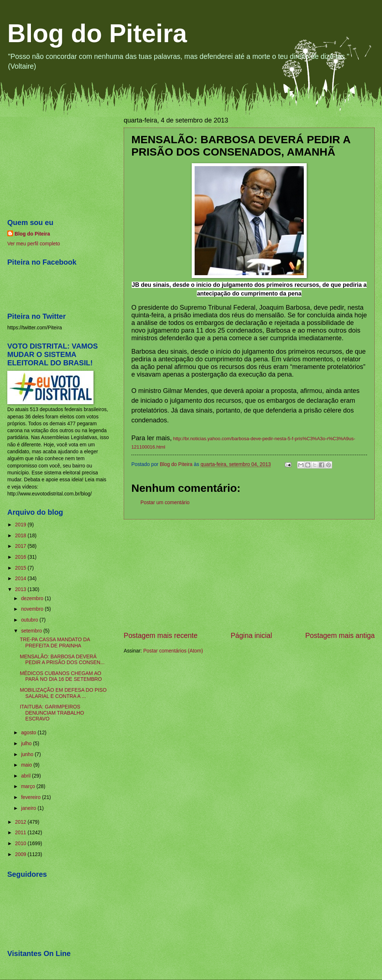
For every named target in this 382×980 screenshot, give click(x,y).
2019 (21, 525)
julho (27, 744)
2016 (21, 557)
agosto (29, 733)
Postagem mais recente (161, 636)
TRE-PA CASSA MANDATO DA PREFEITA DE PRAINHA (55, 643)
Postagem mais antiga (340, 636)
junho (28, 754)
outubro (30, 620)
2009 (21, 854)
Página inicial (251, 636)
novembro (33, 609)
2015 (21, 568)
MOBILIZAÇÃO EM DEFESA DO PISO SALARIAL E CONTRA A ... (63, 693)
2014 (21, 579)
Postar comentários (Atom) (173, 651)
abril (27, 776)
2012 (21, 822)
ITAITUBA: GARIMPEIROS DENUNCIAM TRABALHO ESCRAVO (52, 713)
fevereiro (32, 797)
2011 (21, 833)
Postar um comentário (165, 503)
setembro (32, 631)
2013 (21, 589)
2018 (21, 536)
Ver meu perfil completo (34, 244)
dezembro (33, 599)
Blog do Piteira (97, 33)
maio (27, 765)
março (29, 786)
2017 (21, 546)
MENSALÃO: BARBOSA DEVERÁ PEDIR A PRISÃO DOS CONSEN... (62, 660)
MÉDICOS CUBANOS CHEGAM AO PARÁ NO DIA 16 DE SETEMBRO (61, 676)
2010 (21, 844)
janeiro (29, 808)
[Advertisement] (249, 575)
